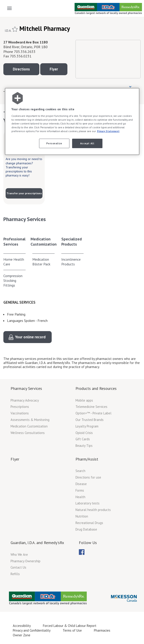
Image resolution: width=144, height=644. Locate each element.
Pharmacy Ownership (25, 561)
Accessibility (22, 626)
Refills (15, 574)
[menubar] (82, 552)
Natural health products (93, 510)
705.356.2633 (25, 52)
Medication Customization (44, 242)
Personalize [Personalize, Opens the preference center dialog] (54, 143)
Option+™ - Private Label (93, 413)
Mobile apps (84, 400)
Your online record (30, 337)
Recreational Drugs (89, 523)
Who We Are (19, 555)
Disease (81, 484)
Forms (80, 490)
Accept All (87, 143)
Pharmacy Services (26, 388)
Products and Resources (96, 388)
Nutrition (82, 516)
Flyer (54, 69)
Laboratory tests (88, 503)
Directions (21, 69)
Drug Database (86, 529)
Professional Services (14, 242)
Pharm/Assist (87, 459)
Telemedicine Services (91, 407)
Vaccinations (20, 413)
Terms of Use (72, 630)
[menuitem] (82, 552)
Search (80, 471)
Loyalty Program (87, 426)
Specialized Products (72, 242)
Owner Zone (22, 635)
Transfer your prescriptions (24, 193)
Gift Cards (83, 439)
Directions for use (88, 477)
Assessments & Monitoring (30, 420)
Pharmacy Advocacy (25, 400)
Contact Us (18, 567)
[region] (72, 121)
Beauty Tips (84, 446)
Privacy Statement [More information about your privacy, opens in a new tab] (108, 131)
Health (80, 497)
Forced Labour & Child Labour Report (70, 626)
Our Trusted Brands (90, 420)
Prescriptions (20, 407)
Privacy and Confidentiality (32, 630)
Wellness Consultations (28, 433)
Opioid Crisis (84, 433)
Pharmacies (102, 630)
